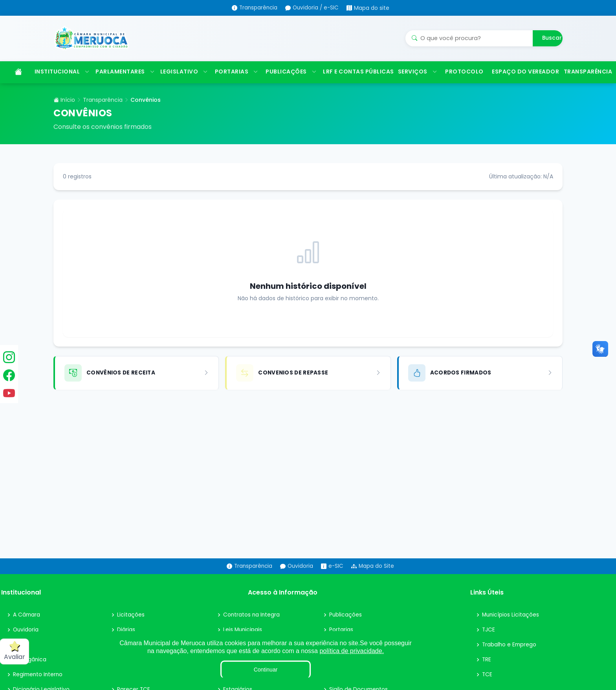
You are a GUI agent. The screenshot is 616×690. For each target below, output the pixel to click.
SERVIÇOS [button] (418, 82)
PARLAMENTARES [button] (124, 82)
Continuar (266, 670)
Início (64, 110)
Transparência (103, 110)
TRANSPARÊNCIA (588, 82)
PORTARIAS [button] (236, 82)
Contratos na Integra (252, 625)
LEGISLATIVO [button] (184, 82)
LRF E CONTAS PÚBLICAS (357, 82)
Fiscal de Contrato (248, 685)
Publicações (346, 625)
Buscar (552, 43)
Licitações (131, 625)
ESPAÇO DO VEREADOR (524, 82)
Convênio (130, 685)
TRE (487, 670)
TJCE (489, 640)
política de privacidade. (352, 651)
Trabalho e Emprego (510, 655)
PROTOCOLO (464, 82)
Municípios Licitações (511, 625)
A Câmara (27, 625)
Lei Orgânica (30, 670)
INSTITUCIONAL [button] (61, 82)
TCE (487, 685)
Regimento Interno (39, 685)
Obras (337, 685)
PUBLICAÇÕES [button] (290, 82)
